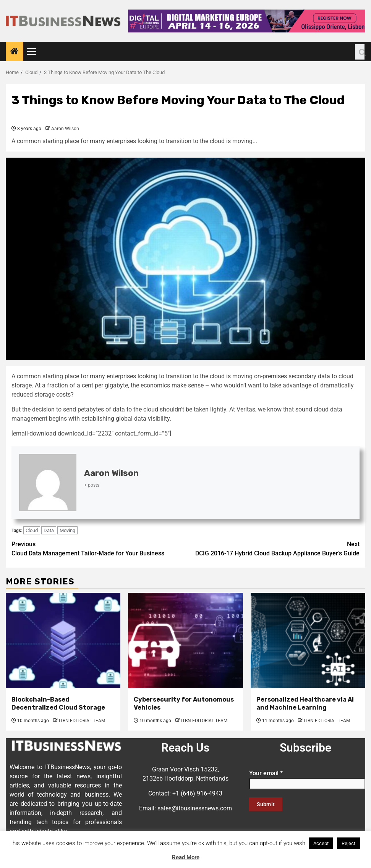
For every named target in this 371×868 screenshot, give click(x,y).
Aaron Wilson (65, 129)
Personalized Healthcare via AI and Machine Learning (305, 703)
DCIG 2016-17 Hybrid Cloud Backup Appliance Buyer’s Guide (273, 548)
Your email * (307, 778)
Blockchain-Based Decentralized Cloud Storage (58, 703)
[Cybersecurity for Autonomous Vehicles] (185, 641)
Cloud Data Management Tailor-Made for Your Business (99, 548)
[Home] (15, 52)
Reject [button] (348, 843)
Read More (186, 857)
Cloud (32, 530)
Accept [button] (321, 843)
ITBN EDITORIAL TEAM (82, 721)
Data (49, 530)
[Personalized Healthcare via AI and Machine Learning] (308, 641)
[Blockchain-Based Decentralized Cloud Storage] (63, 641)
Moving (67, 530)
